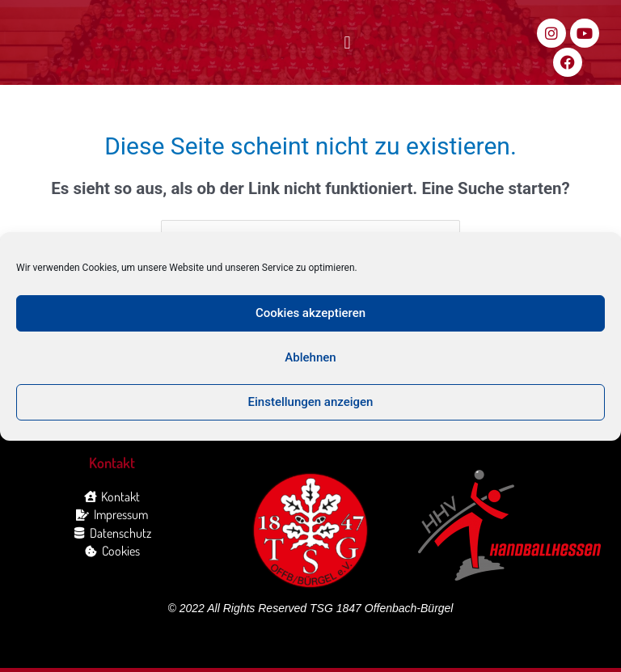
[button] (347, 43)
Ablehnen (310, 357)
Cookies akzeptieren (310, 313)
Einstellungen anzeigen (311, 402)
